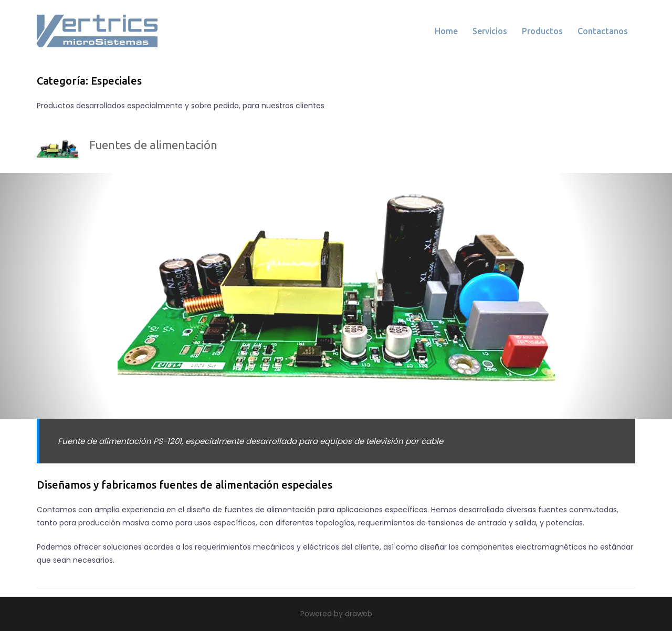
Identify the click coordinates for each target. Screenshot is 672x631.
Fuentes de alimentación (153, 145)
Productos (542, 31)
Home (446, 31)
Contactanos (603, 31)
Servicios (490, 31)
